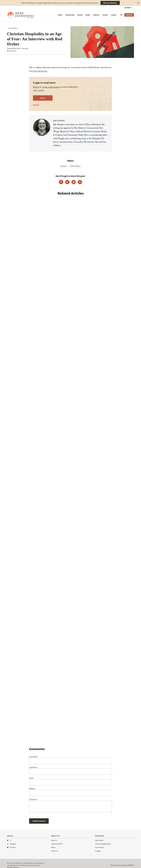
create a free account (51, 87)
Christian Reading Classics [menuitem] (103, 844)
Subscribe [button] (129, 15)
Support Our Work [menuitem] (57, 844)
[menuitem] (128, 8)
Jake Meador (13, 51)
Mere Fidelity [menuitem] (99, 840)
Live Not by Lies (40, 71)
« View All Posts (12, 29)
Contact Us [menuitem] (54, 851)
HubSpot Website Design (118, 866)
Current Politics (75, 166)
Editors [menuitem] (53, 847)
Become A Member (110, 3)
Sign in (36, 87)
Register (36, 105)
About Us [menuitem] (54, 840)
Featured (64, 166)
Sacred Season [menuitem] (100, 847)
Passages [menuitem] (98, 851)
